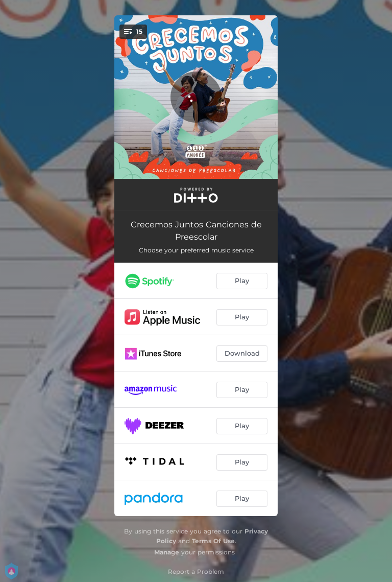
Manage (167, 552)
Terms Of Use (213, 541)
